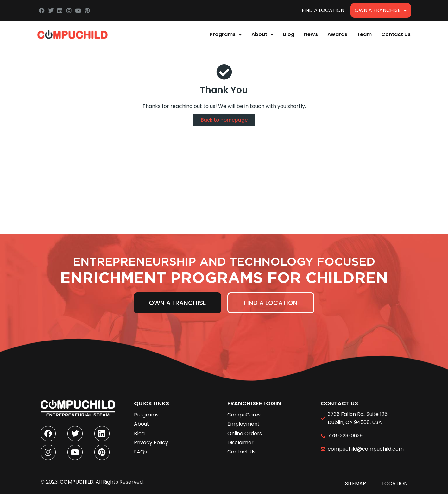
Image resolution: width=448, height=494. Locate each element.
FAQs (140, 450)
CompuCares (244, 413)
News (311, 34)
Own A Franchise (381, 10)
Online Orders (245, 432)
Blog (289, 34)
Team (364, 34)
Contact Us (396, 34)
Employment (243, 423)
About (262, 34)
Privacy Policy (151, 441)
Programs (226, 34)
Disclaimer (240, 441)
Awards (337, 34)
